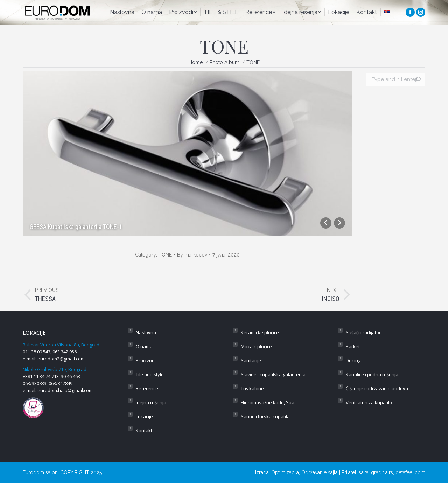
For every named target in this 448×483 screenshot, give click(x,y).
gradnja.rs (382, 472)
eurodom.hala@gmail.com (65, 390)
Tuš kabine (252, 388)
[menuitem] (122, 12)
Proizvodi (146, 360)
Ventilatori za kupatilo (369, 402)
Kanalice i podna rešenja (372, 374)
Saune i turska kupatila (265, 416)
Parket (353, 346)
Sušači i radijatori (364, 332)
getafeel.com (410, 472)
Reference (147, 388)
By (192, 255)
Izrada (262, 472)
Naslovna (146, 332)
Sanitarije (251, 360)
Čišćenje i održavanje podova (377, 388)
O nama (144, 346)
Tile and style (150, 374)
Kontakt (144, 430)
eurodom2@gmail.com (61, 359)
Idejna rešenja (151, 402)
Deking (353, 360)
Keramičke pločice (260, 332)
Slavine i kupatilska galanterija (273, 374)
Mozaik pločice (256, 346)
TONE (165, 255)
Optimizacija (285, 472)
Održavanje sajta (320, 472)
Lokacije (144, 416)
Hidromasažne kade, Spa (268, 402)
